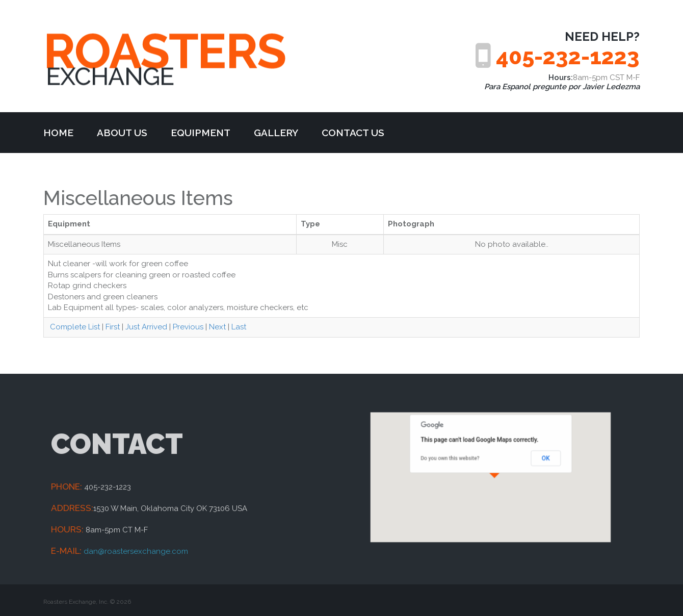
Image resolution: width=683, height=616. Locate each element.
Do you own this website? (459, 462)
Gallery (276, 133)
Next (217, 327)
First (113, 327)
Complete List (74, 327)
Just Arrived (146, 327)
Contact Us (353, 133)
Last (239, 327)
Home (58, 133)
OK (533, 462)
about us (122, 133)
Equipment (201, 133)
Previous (188, 327)
